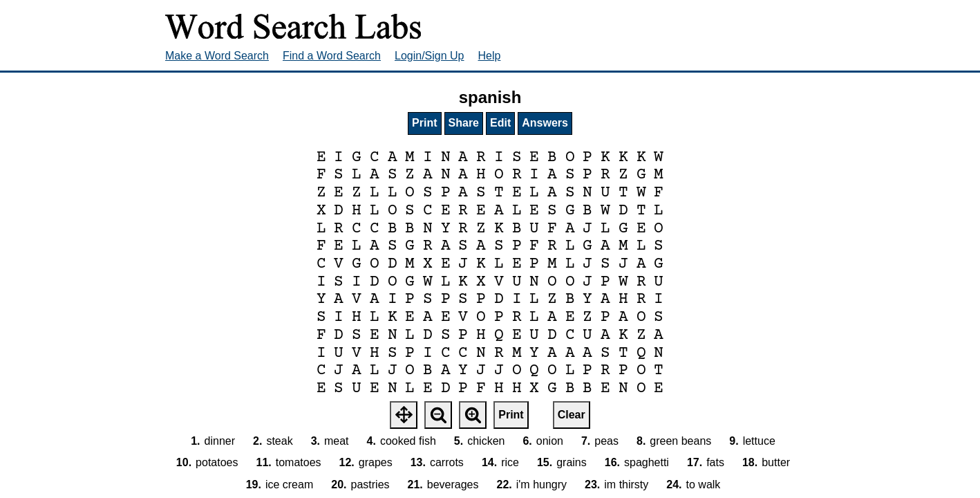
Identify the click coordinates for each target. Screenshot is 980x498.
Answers (545, 123)
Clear (572, 415)
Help (490, 56)
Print (424, 123)
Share (464, 123)
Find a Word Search (332, 56)
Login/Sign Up (430, 56)
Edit (500, 123)
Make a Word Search (217, 56)
